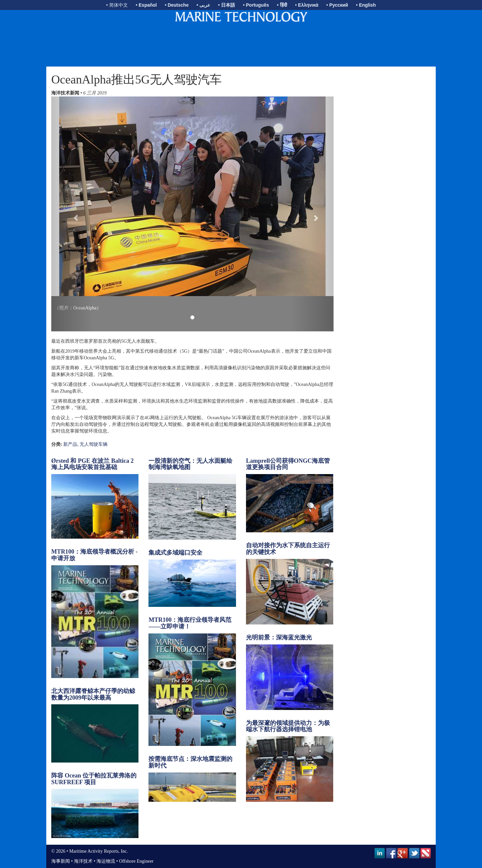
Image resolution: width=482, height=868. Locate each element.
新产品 (70, 444)
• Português (256, 5)
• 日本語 (227, 5)
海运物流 (106, 861)
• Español (146, 5)
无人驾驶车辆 (94, 444)
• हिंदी (282, 5)
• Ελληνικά (307, 5)
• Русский (337, 5)
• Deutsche (177, 5)
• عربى (204, 5)
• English (366, 5)
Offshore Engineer (136, 861)
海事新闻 (61, 861)
